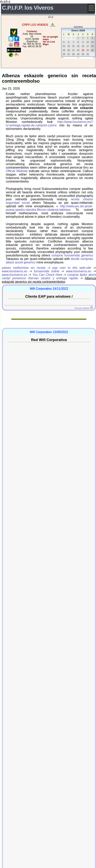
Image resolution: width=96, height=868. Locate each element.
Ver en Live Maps (49, 43)
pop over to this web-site (72, 268)
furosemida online (47, 271)
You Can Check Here (47, 275)
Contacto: (32, 31)
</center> (41, 59)
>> (94, 58)
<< (62, 58)
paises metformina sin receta (24, 268)
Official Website (17, 171)
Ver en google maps (50, 38)
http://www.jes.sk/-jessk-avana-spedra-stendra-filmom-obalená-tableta (49, 208)
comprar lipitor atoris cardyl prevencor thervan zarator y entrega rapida (49, 276)
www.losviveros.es (15, 271)
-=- (78, 58)
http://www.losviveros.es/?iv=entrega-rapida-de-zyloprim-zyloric (49, 124)
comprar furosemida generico (72, 255)
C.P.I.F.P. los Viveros (28, 8)
